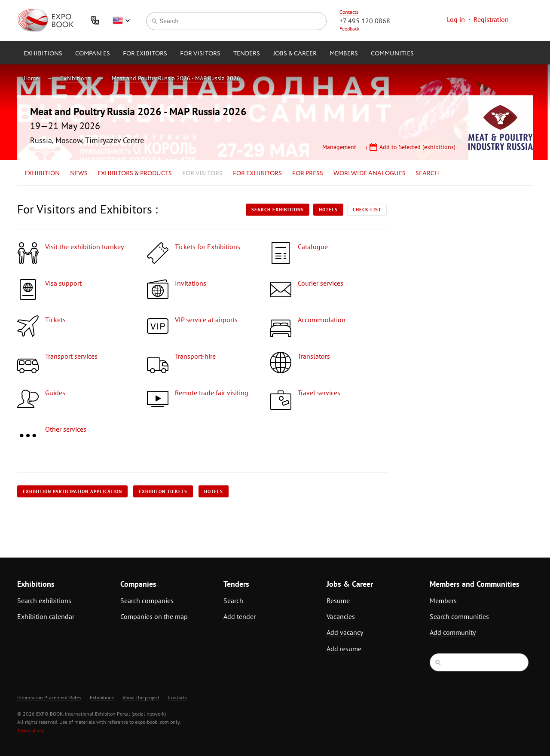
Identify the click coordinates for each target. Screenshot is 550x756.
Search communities (459, 616)
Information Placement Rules (49, 697)
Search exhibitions (278, 210)
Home (31, 78)
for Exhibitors (257, 174)
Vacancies (341, 616)
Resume (338, 601)
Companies (93, 54)
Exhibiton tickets (163, 491)
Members (344, 54)
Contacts (349, 12)
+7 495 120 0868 (365, 21)
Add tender (240, 616)
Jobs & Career (295, 54)
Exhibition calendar (46, 616)
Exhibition (42, 174)
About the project (141, 697)
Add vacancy (345, 632)
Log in (456, 19)
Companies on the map (154, 616)
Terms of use (31, 730)
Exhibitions (43, 54)
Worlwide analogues (370, 174)
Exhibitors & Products (135, 174)
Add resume (344, 649)
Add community (453, 632)
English (121, 21)
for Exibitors (145, 54)
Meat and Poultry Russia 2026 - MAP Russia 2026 (176, 78)
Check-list (367, 210)
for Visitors (200, 54)
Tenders (247, 54)
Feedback (350, 29)
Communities (392, 54)
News (79, 174)
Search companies (147, 601)
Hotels (328, 210)
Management (339, 147)
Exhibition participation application (72, 491)
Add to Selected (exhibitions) (417, 147)
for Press (308, 174)
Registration (491, 19)
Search (427, 174)
